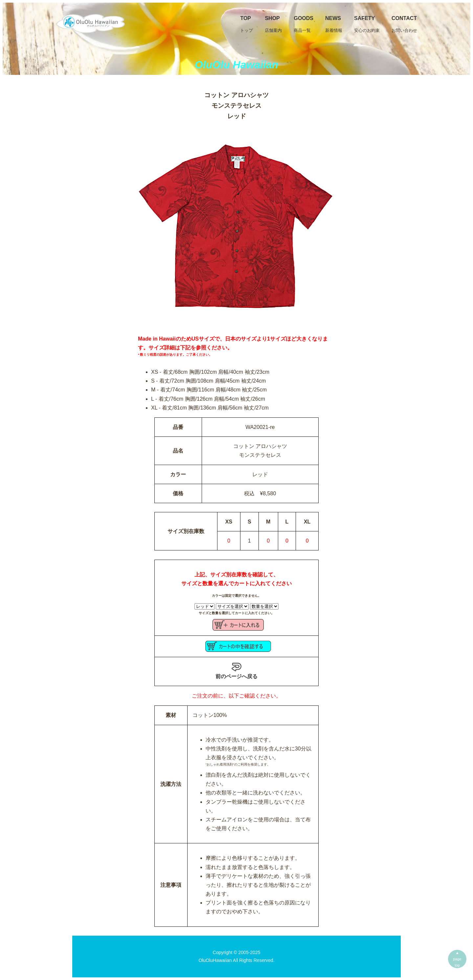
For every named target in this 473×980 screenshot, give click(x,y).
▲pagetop (457, 959)
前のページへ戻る (236, 671)
